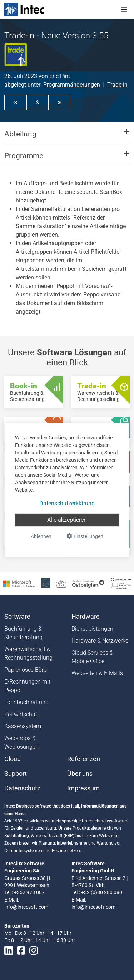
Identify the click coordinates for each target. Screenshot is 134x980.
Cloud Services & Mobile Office (92, 657)
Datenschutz (22, 788)
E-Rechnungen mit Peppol (27, 686)
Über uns (80, 774)
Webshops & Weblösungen (21, 742)
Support (16, 774)
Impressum (83, 788)
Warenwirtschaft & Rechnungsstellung (28, 653)
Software (17, 617)
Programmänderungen (72, 85)
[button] (15, 102)
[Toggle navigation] (124, 10)
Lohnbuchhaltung (26, 702)
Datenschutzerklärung (67, 503)
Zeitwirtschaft (22, 714)
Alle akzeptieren (67, 520)
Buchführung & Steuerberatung (23, 633)
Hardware (86, 617)
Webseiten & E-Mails (97, 673)
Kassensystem (23, 726)
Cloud (13, 759)
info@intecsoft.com (26, 907)
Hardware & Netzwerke (100, 641)
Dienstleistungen (92, 629)
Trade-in (117, 85)
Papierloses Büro (26, 670)
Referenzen (84, 759)
